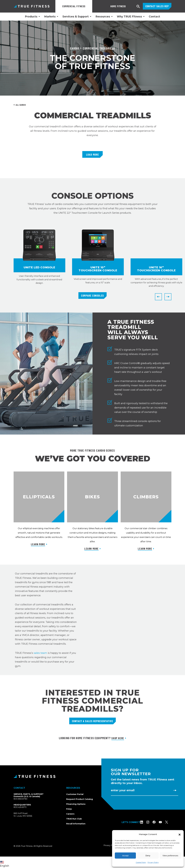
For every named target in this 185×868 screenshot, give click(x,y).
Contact (155, 17)
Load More (92, 154)
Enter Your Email (123, 790)
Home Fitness (104, 6)
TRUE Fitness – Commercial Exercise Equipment (32, 6)
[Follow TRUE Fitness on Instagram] (151, 822)
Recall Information (76, 824)
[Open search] (138, 7)
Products (31, 17)
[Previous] (158, 297)
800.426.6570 (20, 807)
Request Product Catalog (80, 799)
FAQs (69, 809)
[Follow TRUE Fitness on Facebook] (157, 822)
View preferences (170, 856)
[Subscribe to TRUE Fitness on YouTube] (164, 822)
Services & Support (76, 17)
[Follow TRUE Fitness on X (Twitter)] (170, 822)
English (5, 864)
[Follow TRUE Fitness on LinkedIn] (145, 822)
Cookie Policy (141, 862)
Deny (148, 856)
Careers (70, 814)
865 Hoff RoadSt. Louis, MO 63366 (26, 815)
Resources (103, 17)
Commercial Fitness (74, 6)
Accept (125, 856)
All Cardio (21, 105)
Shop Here (118, 738)
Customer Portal (75, 794)
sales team (40, 653)
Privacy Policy (153, 862)
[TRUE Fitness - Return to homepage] (92, 776)
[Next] (168, 297)
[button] (180, 834)
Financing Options (76, 804)
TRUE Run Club (74, 819)
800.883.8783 (20, 799)
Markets (50, 17)
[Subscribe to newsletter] (175, 790)
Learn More (38, 544)
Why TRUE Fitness (129, 17)
